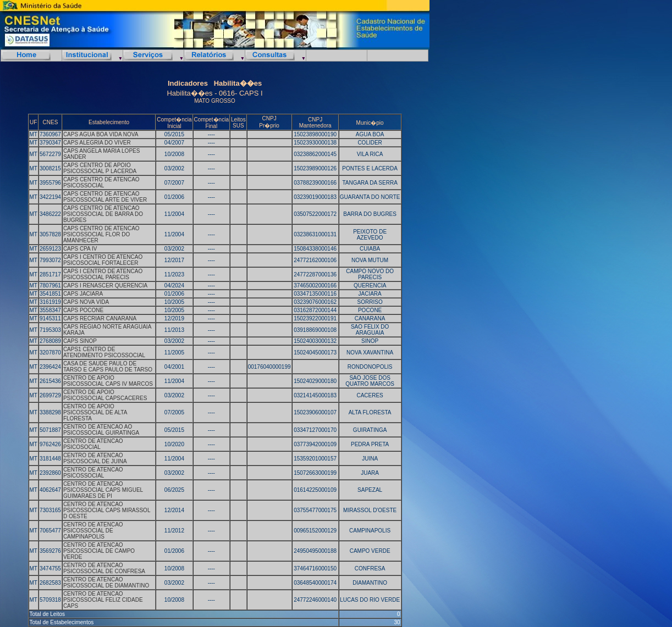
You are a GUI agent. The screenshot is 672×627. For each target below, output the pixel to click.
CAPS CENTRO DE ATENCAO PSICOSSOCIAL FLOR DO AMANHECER (101, 234)
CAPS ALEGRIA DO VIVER (97, 143)
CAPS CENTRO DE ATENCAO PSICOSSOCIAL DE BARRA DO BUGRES (103, 214)
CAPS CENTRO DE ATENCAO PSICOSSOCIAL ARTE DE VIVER (105, 197)
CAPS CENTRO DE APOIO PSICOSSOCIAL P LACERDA (100, 168)
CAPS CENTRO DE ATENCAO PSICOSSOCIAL (101, 182)
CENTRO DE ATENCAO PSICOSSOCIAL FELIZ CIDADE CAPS (103, 600)
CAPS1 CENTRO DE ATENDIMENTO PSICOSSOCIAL (104, 352)
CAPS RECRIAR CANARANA (100, 318)
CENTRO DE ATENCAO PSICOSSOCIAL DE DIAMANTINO (106, 582)
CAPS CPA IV (80, 249)
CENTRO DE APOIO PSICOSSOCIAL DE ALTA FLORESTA (95, 412)
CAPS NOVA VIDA (86, 302)
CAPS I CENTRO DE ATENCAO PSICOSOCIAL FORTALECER (103, 260)
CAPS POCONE (83, 310)
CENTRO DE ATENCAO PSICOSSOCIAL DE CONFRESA (104, 568)
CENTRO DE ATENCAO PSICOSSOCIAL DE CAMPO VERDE (99, 551)
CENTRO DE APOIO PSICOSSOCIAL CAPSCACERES (105, 395)
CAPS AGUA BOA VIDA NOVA (101, 134)
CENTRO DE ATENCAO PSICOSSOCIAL (93, 473)
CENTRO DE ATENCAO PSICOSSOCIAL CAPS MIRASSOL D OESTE (107, 510)
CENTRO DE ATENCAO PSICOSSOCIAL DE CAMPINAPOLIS (93, 531)
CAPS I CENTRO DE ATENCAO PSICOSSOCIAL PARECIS (103, 274)
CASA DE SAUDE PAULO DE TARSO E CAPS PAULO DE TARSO (108, 367)
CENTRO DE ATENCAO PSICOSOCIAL (93, 444)
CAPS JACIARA (83, 294)
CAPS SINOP (80, 341)
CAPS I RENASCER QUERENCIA (105, 285)
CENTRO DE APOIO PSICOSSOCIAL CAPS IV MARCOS (108, 381)
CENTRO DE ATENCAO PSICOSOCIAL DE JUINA (95, 458)
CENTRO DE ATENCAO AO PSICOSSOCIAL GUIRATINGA (101, 430)
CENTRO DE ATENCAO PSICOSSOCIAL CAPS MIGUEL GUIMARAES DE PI (103, 490)
